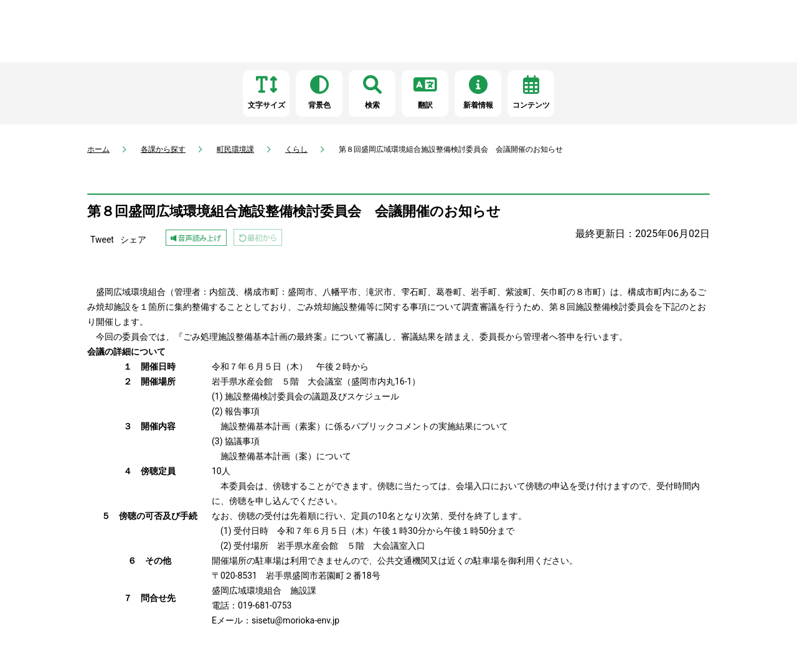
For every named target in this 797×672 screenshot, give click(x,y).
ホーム (98, 149)
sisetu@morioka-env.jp (295, 620)
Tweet (102, 240)
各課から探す (163, 149)
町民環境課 (235, 149)
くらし (296, 149)
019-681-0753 (265, 605)
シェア (133, 240)
